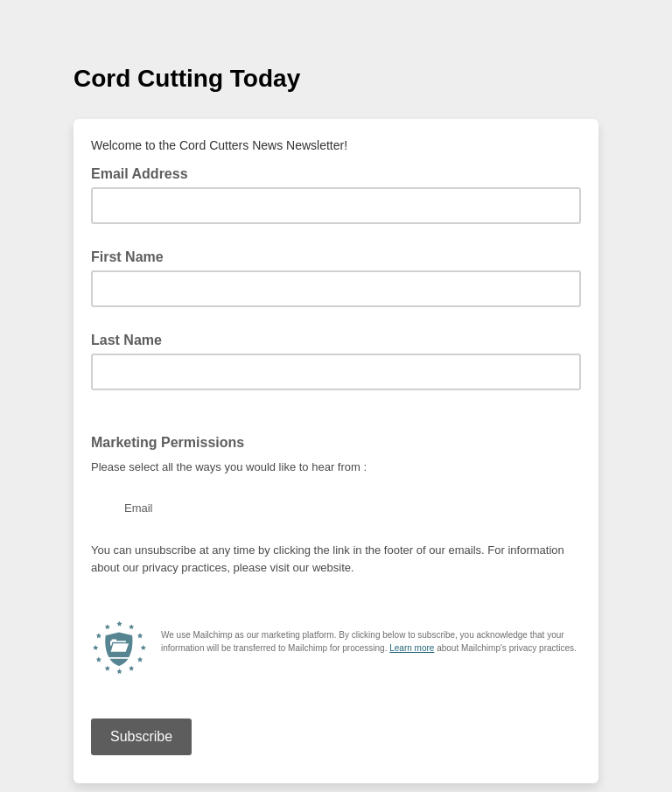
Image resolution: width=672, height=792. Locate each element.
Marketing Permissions (168, 442)
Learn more (412, 648)
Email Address (145, 172)
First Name (127, 257)
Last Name (126, 340)
